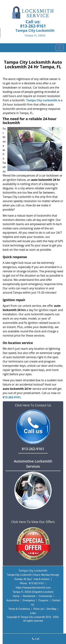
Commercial (45, 596)
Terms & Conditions (19, 609)
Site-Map (51, 609)
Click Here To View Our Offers (33, 522)
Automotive (13, 600)
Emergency (29, 600)
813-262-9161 (33, 26)
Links (33, 613)
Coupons (43, 600)
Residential (29, 596)
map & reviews (42, 579)
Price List (39, 609)
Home (16, 596)
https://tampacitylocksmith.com (33, 588)
